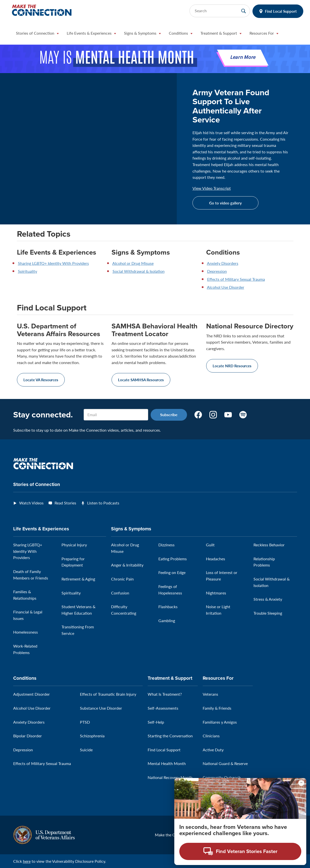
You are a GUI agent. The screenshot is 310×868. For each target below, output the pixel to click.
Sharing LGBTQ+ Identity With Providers (53, 263)
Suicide (86, 750)
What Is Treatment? (165, 694)
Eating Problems (173, 559)
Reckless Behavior (269, 545)
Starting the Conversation (170, 736)
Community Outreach (222, 777)
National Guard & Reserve (225, 763)
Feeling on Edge (172, 572)
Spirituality (28, 271)
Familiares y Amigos (220, 722)
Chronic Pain (122, 579)
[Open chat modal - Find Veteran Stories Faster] (240, 851)
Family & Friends (217, 708)
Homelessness (26, 632)
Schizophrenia (92, 736)
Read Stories (65, 503)
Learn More (243, 58)
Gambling (167, 621)
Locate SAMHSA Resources (141, 380)
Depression (217, 271)
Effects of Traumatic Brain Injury (108, 694)
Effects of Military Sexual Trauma (236, 279)
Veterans (210, 694)
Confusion (120, 593)
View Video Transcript (212, 188)
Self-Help (156, 722)
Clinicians (211, 736)
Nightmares (216, 593)
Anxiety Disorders (223, 263)
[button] (37, 34)
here (27, 861)
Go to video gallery (225, 203)
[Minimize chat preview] (301, 783)
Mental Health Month (167, 763)
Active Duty (213, 750)
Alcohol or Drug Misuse (133, 263)
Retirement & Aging (78, 579)
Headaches (216, 559)
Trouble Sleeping (268, 613)
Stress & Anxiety (268, 599)
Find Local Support (281, 11)
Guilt (210, 545)
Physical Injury (74, 545)
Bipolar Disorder (28, 736)
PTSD (85, 722)
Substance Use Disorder (101, 708)
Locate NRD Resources (232, 366)
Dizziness (166, 545)
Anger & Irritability (127, 565)
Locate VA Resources (41, 380)
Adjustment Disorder (31, 694)
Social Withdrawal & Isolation (139, 271)
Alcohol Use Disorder (226, 287)
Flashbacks (168, 607)
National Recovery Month (170, 777)
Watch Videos (31, 503)
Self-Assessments (163, 708)
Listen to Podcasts (103, 503)
